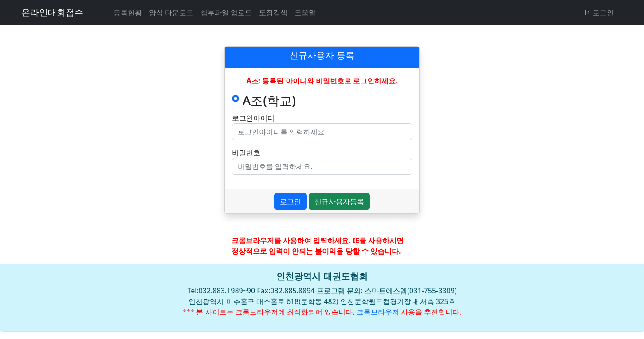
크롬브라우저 (378, 312)
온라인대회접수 (52, 12)
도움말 (305, 12)
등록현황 (128, 12)
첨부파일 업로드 (226, 12)
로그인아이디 (253, 118)
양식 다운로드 (171, 12)
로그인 (600, 12)
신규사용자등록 (339, 201)
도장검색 (273, 12)
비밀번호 (246, 153)
